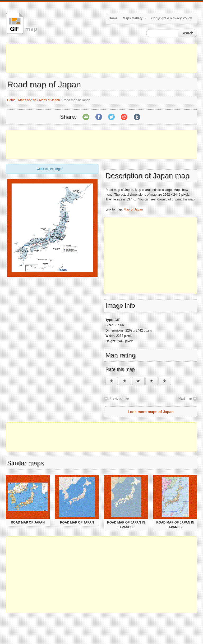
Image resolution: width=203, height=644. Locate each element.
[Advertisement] (101, 58)
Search (187, 33)
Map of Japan (133, 209)
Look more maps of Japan (151, 412)
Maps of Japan (50, 100)
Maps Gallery (135, 18)
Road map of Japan (28, 522)
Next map (185, 399)
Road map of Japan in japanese (126, 525)
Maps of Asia (27, 100)
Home (113, 18)
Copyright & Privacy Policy (172, 18)
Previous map (119, 399)
